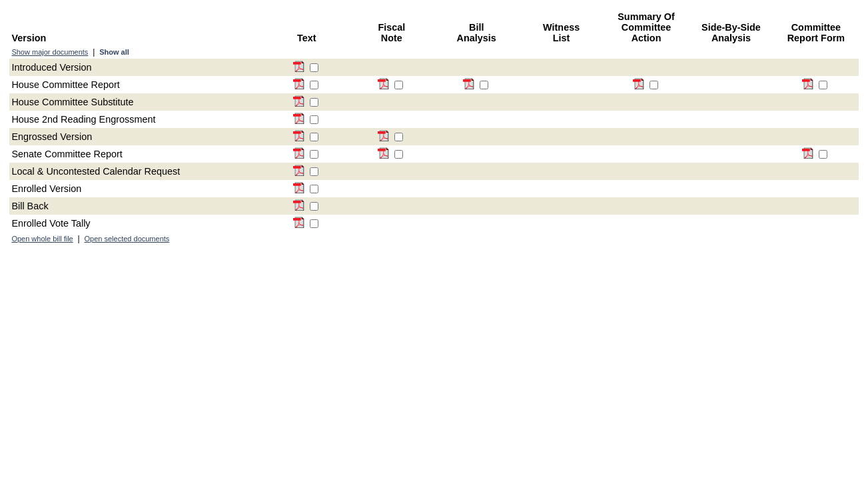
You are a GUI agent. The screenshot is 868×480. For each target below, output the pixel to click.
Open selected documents (127, 239)
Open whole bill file (42, 239)
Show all (114, 52)
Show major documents (50, 52)
